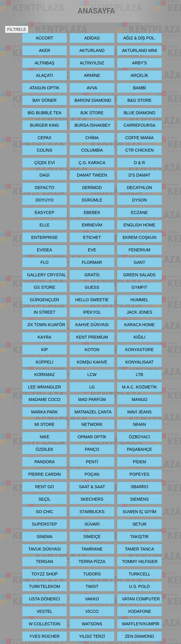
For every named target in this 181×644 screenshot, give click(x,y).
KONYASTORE (139, 350)
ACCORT (45, 38)
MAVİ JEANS (139, 412)
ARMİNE (92, 75)
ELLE (45, 225)
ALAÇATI (44, 75)
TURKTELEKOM (44, 586)
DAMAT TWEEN (92, 175)
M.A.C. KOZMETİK (139, 387)
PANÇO (92, 449)
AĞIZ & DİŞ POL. (140, 38)
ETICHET (92, 237)
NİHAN (139, 424)
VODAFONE (140, 611)
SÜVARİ (92, 524)
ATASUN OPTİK (45, 88)
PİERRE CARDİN (45, 474)
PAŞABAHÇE (140, 449)
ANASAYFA (96, 11)
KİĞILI (139, 337)
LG (92, 387)
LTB (140, 375)
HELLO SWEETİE (92, 300)
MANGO (140, 399)
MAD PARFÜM (92, 399)
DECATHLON (139, 188)
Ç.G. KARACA (92, 163)
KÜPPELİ (44, 362)
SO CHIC (45, 512)
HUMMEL (140, 300)
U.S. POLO (139, 586)
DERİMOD (92, 188)
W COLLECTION (45, 624)
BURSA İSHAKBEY (92, 125)
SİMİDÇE (92, 537)
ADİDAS (92, 38)
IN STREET (44, 312)
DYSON (139, 200)
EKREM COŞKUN (139, 237)
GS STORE (45, 287)
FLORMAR (92, 262)
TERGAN (45, 561)
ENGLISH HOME (139, 225)
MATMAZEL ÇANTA (93, 412)
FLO (44, 262)
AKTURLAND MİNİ (139, 50)
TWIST (92, 586)
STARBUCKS (92, 512)
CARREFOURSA (139, 125)
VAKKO (92, 599)
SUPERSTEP (45, 524)
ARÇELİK (139, 75)
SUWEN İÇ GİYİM (139, 512)
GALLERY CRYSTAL (46, 275)
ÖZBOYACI (139, 437)
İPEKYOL (92, 312)
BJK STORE (92, 113)
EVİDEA (44, 250)
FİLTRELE (17, 29)
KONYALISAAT (139, 362)
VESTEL (45, 611)
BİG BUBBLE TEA (45, 113)
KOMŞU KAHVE (92, 362)
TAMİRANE (92, 549)
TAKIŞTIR (139, 537)
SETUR (139, 524)
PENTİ (92, 462)
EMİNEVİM (92, 225)
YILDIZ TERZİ (92, 636)
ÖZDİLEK (45, 449)
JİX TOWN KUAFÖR (46, 325)
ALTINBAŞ (45, 63)
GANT (140, 262)
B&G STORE (139, 100)
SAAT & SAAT (92, 487)
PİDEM (139, 462)
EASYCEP (45, 212)
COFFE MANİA (139, 138)
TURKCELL (139, 574)
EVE (92, 250)
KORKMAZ (44, 375)
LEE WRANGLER (44, 387)
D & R (139, 163)
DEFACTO (45, 188)
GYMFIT (140, 287)
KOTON (92, 350)
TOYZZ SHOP (44, 574)
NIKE (45, 437)
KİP (45, 350)
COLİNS (45, 150)
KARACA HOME (140, 325)
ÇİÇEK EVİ (44, 163)
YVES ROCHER (45, 636)
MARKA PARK (45, 412)
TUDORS (92, 574)
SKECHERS (92, 499)
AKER (45, 50)
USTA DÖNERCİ (45, 599)
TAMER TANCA (139, 549)
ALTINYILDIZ (92, 63)
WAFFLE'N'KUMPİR (141, 624)
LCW (92, 375)
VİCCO (92, 611)
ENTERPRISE (44, 237)
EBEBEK (92, 212)
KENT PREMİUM (92, 337)
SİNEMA (45, 537)
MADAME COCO (44, 399)
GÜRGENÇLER (45, 300)
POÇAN (92, 474)
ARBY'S (139, 63)
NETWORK (92, 424)
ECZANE (140, 212)
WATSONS (92, 624)
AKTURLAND (92, 50)
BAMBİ (139, 88)
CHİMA (92, 138)
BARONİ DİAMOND (93, 100)
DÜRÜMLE (92, 200)
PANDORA (45, 462)
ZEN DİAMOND (139, 636)
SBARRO (139, 487)
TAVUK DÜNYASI (45, 549)
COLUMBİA (92, 150)
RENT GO (45, 487)
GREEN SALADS (140, 275)
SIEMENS (139, 499)
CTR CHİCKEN (139, 150)
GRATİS (92, 275)
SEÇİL (45, 499)
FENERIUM (139, 250)
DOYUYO (45, 200)
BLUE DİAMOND (140, 113)
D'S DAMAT (139, 175)
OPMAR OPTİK (92, 437)
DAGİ (45, 175)
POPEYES (140, 474)
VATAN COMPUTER (141, 599)
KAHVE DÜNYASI (92, 325)
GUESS (92, 287)
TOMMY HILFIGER (140, 561)
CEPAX (45, 138)
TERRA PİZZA (92, 561)
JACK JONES (139, 312)
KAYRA (45, 337)
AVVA (92, 88)
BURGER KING (45, 125)
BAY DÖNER (44, 100)
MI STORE (44, 424)
